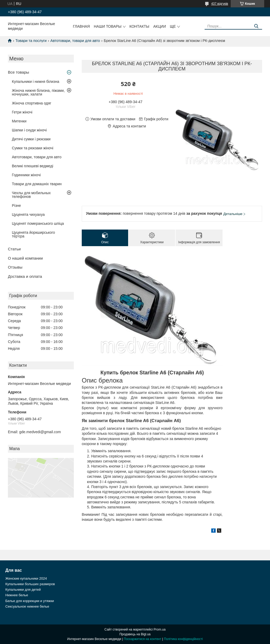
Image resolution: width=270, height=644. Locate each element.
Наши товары (108, 26)
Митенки (19, 121)
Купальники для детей (23, 590)
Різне (16, 206)
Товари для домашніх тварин (37, 184)
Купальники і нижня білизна (36, 82)
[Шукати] (256, 26)
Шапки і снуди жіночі (29, 130)
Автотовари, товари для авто (75, 41)
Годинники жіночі (26, 175)
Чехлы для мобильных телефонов (31, 195)
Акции (160, 26)
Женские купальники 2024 (26, 578)
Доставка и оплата (25, 276)
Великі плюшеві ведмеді (33, 166)
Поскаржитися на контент (142, 639)
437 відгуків (220, 4)
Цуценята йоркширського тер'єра (33, 234)
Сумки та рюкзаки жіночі (33, 148)
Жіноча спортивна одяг (32, 103)
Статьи (14, 249)
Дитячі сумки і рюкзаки (31, 139)
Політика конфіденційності (184, 639)
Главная (81, 26)
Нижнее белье (17, 595)
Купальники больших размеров (30, 584)
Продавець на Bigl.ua (135, 634)
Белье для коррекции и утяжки (30, 601)
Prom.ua (160, 629)
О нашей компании (25, 258)
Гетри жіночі (22, 112)
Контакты (139, 26)
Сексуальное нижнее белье (27, 606)
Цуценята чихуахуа (28, 214)
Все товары (18, 72)
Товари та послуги (31, 41)
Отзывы (15, 267)
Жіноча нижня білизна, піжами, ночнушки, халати (38, 92)
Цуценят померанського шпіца (38, 223)
